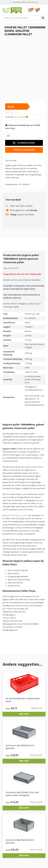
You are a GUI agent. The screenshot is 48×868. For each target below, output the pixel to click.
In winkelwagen (23, 143)
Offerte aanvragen (24, 150)
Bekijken (24, 714)
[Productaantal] (8, 136)
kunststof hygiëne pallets (17, 516)
